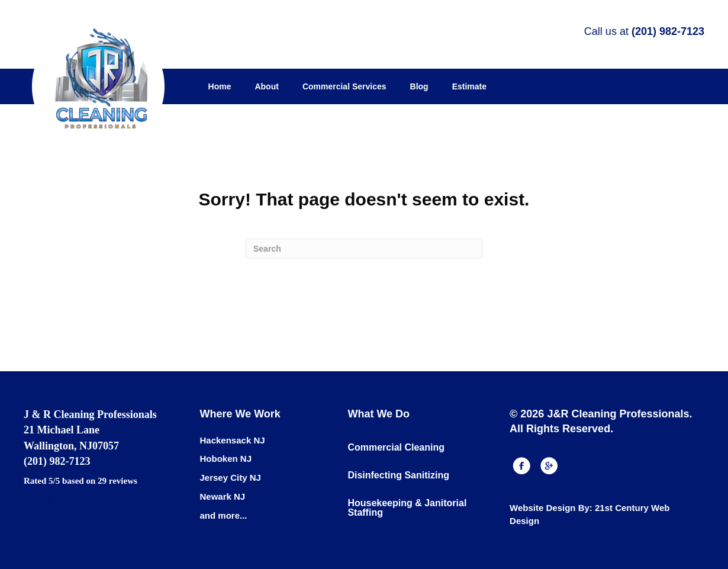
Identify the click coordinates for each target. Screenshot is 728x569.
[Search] (364, 249)
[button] (521, 466)
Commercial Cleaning (396, 447)
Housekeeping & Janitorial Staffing (407, 508)
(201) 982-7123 (668, 31)
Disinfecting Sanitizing (398, 475)
